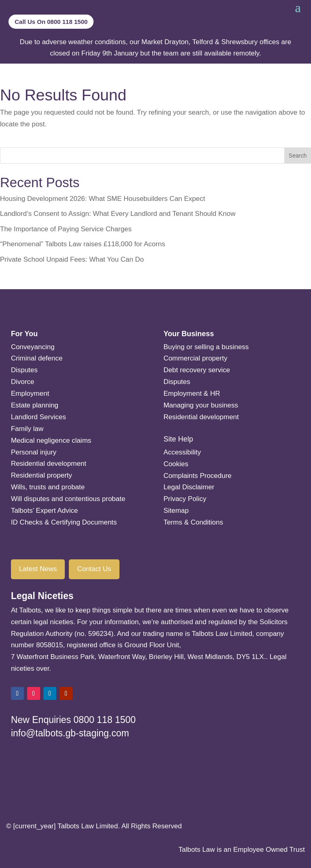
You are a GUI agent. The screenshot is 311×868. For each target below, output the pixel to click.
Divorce (23, 382)
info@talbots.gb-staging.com (70, 733)
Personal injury (34, 452)
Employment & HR (192, 393)
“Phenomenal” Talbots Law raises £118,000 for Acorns (83, 244)
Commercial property (196, 358)
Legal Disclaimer (189, 487)
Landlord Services (38, 417)
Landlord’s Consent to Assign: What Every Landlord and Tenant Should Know (118, 214)
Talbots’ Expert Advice (45, 511)
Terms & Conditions (193, 522)
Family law (27, 429)
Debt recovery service (197, 370)
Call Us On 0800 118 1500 (51, 22)
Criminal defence (37, 358)
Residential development (49, 464)
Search (298, 156)
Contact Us (94, 569)
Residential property (42, 475)
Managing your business (201, 405)
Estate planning (35, 405)
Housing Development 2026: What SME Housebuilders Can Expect (103, 199)
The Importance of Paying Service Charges (66, 229)
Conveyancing (33, 347)
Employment (30, 393)
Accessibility (182, 452)
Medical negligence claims (51, 440)
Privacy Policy (185, 499)
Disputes (24, 370)
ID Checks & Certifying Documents (64, 522)
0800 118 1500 (105, 720)
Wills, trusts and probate (48, 487)
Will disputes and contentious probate (68, 499)
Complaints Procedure (198, 476)
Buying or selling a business (206, 347)
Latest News (38, 569)
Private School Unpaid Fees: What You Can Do (72, 259)
